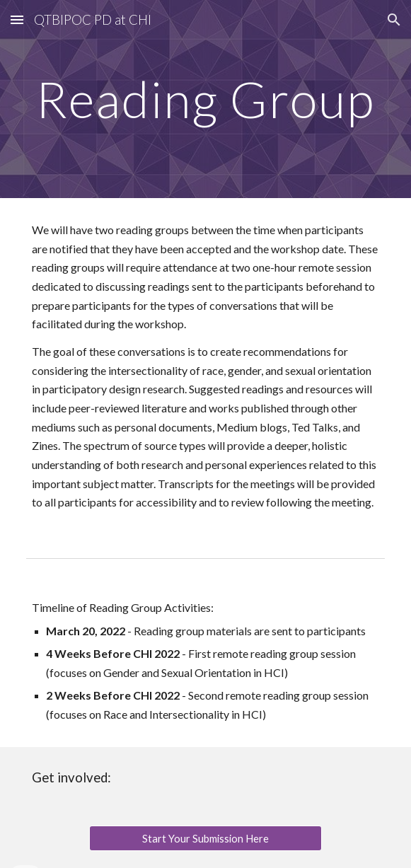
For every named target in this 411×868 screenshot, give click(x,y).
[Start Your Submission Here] (205, 838)
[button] (17, 19)
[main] (205, 99)
